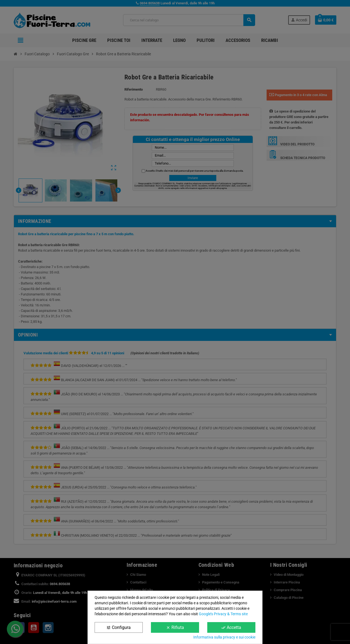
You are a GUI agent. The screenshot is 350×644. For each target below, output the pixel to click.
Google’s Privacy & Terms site (223, 614)
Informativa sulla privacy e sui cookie (224, 637)
